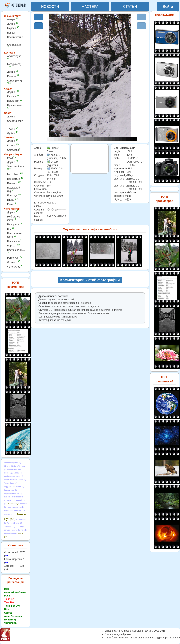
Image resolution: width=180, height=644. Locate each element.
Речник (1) (11, 523)
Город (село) (14, 65)
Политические (15, 38)
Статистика (15, 545)
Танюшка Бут (12, 606)
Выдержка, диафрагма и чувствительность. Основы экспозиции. (74, 313)
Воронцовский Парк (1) (14, 493)
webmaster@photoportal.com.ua (162, 638)
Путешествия (15, 106)
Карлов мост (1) (11, 490)
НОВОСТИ (50, 7)
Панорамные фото (14, 235)
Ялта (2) (17, 466)
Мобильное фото (14, 218)
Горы (11, 158)
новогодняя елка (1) (15, 507)
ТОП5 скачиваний (164, 379)
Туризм (13, 129)
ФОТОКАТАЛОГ (164, 15)
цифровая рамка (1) (13, 463)
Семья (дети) (14, 82)
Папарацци (15, 241)
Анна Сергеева (13, 616)
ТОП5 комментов (15, 285)
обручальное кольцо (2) (14, 487)
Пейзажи (14, 183)
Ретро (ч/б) (15, 258)
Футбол (13, 133)
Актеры (13, 19)
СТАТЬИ (130, 7)
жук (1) (19, 523)
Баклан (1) (22, 530)
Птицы (13, 200)
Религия (13, 76)
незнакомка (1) (10, 533)
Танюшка (9, 599)
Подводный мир (14, 189)
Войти (168, 7)
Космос (13, 145)
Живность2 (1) (10, 527)
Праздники (15, 101)
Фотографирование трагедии (54, 320)
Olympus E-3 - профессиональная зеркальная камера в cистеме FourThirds (80, 310)
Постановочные (16, 251)
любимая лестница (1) (13, 476)
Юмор (11, 204)
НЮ (11, 229)
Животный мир (15, 168)
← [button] (39, 17)
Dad (6, 589)
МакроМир (15, 174)
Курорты (13, 96)
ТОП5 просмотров (164, 199)
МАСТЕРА (90, 7)
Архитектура (14, 57)
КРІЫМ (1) (8, 466)
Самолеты (14, 150)
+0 (6, 556)
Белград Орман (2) (18, 480)
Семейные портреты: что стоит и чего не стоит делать (69, 306)
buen (7, 596)
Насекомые (15, 179)
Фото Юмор (15, 267)
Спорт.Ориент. (15, 122)
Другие (12, 24)
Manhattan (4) (14, 504)
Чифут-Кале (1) (11, 483)
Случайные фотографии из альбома (90, 229)
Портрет (14, 246)
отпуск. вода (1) (11, 530)
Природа (14, 195)
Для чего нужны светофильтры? (56, 300)
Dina (7, 609)
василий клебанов (15, 592)
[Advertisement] (90, 159)
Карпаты (51, 203)
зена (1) (10, 469)
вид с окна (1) (10, 497)
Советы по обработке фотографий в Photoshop (65, 303)
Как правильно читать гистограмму (58, 317)
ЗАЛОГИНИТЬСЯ (56, 216)
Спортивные (14, 46)
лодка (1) (21, 527)
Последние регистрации (15, 580)
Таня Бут (9, 602)
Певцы (12, 33)
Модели (13, 28)
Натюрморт (14, 224)
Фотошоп (14, 262)
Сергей (8, 613)
